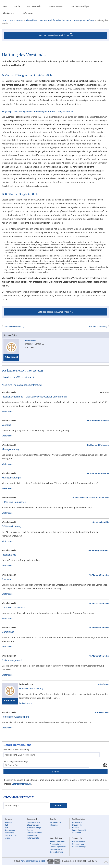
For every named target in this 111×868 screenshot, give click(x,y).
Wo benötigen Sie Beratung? (16, 761)
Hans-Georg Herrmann (99, 550)
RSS (6, 825)
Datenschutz (10, 830)
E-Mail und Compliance (14, 502)
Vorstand (6, 425)
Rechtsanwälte (33, 822)
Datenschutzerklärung (22, 784)
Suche (17, 6)
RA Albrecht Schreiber (99, 575)
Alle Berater (9, 13)
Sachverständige (34, 828)
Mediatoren (32, 835)
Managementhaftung (84, 20)
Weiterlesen (8, 411)
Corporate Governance (14, 608)
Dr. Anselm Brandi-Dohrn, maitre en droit (90, 498)
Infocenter (28, 13)
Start (5, 6)
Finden (55, 772)
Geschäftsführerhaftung (14, 326)
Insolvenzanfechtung (98, 326)
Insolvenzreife (9, 555)
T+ (57, 862)
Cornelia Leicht (102, 712)
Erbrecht (76, 828)
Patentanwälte (33, 838)
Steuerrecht (77, 825)
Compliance (8, 632)
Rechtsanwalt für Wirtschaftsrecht (55, 20)
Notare (30, 830)
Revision (6, 579)
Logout (7, 838)
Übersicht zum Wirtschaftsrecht (18, 377)
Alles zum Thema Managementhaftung (22, 385)
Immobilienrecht (79, 830)
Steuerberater (56, 6)
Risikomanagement (12, 660)
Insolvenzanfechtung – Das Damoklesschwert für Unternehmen (34, 397)
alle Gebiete (31, 20)
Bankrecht (76, 833)
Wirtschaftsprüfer (34, 833)
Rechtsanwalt (34, 6)
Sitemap (8, 822)
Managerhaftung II (11, 478)
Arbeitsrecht (77, 822)
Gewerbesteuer (56, 849)
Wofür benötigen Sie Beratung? (17, 750)
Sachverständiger (80, 6)
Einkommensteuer (57, 842)
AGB (7, 828)
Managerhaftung (10, 449)
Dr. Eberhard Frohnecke (98, 421)
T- (51, 862)
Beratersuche (55, 822)
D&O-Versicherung (11, 526)
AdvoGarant (104, 684)
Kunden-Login (10, 835)
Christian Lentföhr (101, 522)
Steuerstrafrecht (56, 852)
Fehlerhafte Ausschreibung (16, 717)
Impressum (9, 833)
